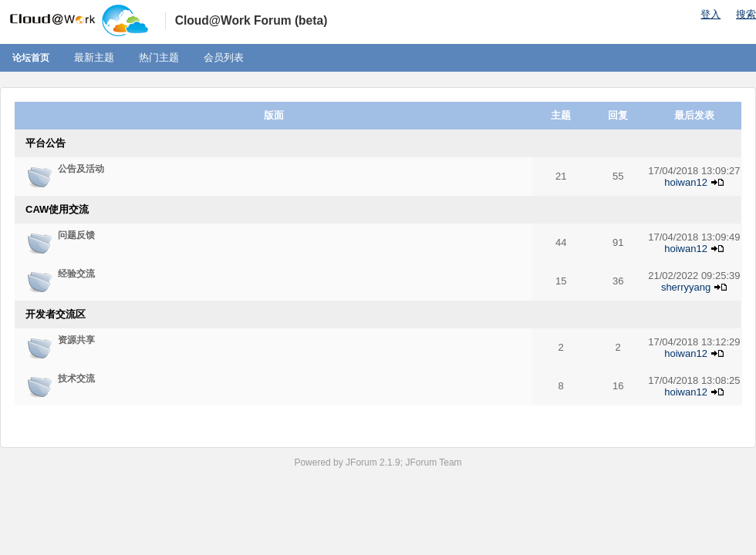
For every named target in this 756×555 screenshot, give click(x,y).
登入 (710, 14)
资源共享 (76, 340)
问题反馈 (76, 235)
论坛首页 (31, 58)
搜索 (746, 14)
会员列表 (224, 57)
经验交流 (76, 274)
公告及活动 (81, 169)
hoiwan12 (686, 182)
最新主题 (94, 57)
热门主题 (159, 57)
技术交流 (76, 378)
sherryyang (686, 287)
